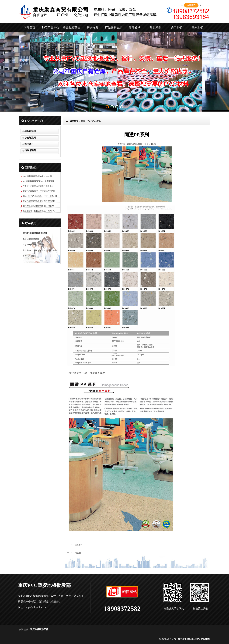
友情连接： (25, 629)
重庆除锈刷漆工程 (39, 629)
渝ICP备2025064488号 (189, 639)
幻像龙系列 (30, 150)
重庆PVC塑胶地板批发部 (35, 233)
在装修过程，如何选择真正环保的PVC (39, 211)
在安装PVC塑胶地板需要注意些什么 (38, 186)
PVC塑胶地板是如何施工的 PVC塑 (37, 176)
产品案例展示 (114, 28)
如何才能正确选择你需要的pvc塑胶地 (38, 206)
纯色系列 (79, 545)
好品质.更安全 (72, 28)
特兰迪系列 (30, 131)
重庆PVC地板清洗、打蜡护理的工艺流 (39, 191)
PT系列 (78, 553)
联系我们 (198, 28)
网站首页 (30, 28)
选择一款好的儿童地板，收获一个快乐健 (40, 196)
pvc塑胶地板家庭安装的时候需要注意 (38, 181)
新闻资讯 (135, 28)
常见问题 (156, 28)
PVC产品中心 (50, 28)
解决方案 (93, 28)
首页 (83, 121)
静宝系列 (29, 144)
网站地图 (205, 639)
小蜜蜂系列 (30, 138)
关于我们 (177, 28)
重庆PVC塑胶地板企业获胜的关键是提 (39, 201)
